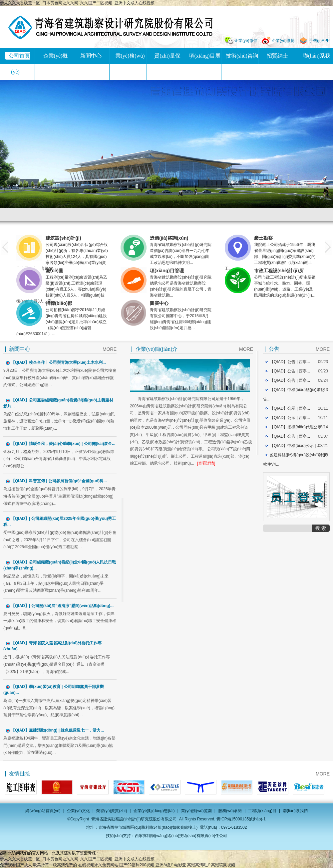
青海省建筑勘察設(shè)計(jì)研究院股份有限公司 (110, 27)
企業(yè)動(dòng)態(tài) (154, 811)
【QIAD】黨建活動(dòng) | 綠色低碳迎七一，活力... (57, 730)
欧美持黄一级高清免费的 (55, 865)
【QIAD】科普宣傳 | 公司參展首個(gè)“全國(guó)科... (59, 481)
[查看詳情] (206, 463)
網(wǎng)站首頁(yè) (43, 811)
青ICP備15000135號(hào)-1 (241, 819)
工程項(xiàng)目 (262, 811)
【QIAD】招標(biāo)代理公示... (297, 427)
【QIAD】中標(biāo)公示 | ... (295, 446)
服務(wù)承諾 (230, 811)
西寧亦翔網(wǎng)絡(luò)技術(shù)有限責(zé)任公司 (181, 836)
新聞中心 (91, 56)
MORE (110, 349)
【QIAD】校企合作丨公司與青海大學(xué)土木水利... (58, 362)
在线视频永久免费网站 (98, 865)
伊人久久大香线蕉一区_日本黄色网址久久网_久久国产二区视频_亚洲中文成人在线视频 (77, 3)
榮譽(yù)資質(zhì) (112, 811)
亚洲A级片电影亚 (171, 865)
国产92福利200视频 (137, 865)
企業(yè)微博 (283, 41)
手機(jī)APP (319, 41)
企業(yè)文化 (78, 811)
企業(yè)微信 (246, 41)
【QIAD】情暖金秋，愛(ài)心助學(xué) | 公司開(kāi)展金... (63, 444)
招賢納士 (277, 56)
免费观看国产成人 (16, 865)
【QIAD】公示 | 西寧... (290, 408)
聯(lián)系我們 (295, 811)
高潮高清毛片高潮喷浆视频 (211, 865)
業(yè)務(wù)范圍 (196, 811)
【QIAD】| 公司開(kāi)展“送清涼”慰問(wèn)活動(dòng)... (62, 606)
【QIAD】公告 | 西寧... (290, 362)
